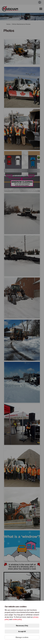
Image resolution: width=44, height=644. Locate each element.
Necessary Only (22, 626)
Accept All (22, 631)
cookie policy (17, 619)
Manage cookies (22, 637)
